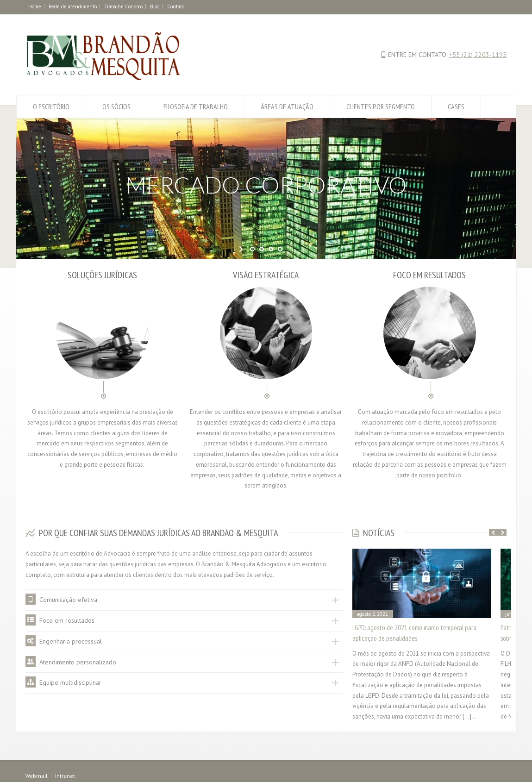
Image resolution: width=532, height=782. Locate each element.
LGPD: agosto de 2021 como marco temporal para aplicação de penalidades (414, 633)
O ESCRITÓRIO (51, 106)
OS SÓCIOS (116, 106)
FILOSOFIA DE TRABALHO (196, 106)
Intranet (65, 776)
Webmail (37, 776)
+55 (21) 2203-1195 (478, 55)
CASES (456, 106)
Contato (176, 6)
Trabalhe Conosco (123, 6)
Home (35, 6)
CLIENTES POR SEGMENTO (381, 106)
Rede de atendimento (73, 6)
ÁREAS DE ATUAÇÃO (287, 106)
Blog (155, 6)
